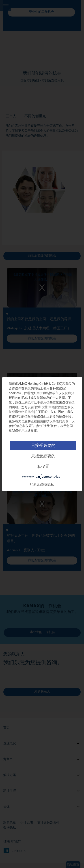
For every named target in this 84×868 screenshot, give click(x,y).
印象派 (35, 484)
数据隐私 (47, 484)
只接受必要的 (43, 445)
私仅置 (43, 466)
